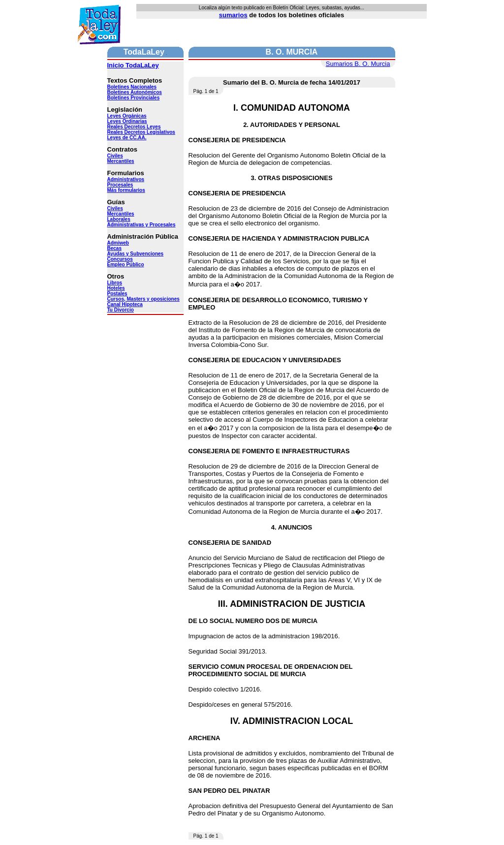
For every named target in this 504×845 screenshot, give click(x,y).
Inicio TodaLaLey (133, 65)
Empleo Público (126, 265)
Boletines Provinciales (134, 98)
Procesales (120, 185)
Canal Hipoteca (125, 304)
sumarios (233, 15)
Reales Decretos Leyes (134, 127)
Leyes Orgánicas (127, 116)
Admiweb (118, 243)
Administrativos (126, 179)
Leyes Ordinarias (127, 121)
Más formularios (126, 190)
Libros (115, 283)
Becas (114, 248)
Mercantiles (121, 161)
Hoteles (116, 288)
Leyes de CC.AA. (127, 138)
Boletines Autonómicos (135, 92)
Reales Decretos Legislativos (141, 132)
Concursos (120, 259)
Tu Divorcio (121, 310)
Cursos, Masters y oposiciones (143, 299)
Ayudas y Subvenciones (136, 254)
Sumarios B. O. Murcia (358, 64)
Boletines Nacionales (132, 87)
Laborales (119, 219)
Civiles (115, 156)
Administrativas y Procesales (142, 225)
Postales (117, 294)
